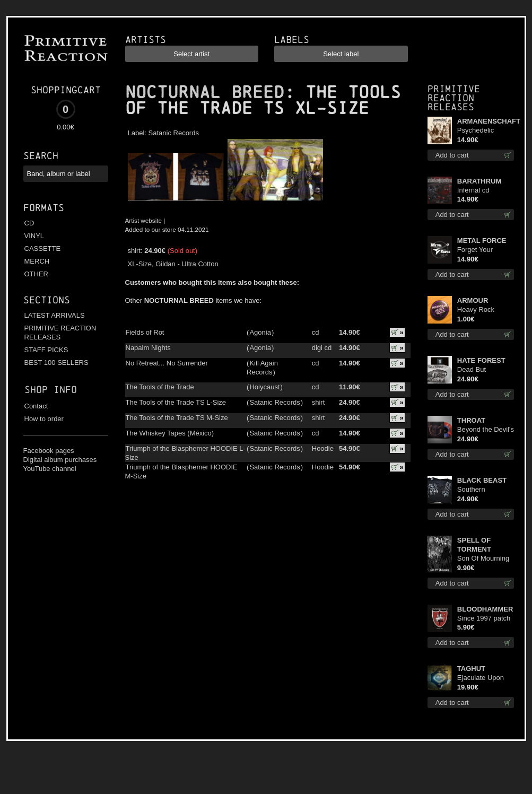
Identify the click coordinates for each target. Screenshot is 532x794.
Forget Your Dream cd (475, 250)
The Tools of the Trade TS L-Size (176, 402)
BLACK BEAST (482, 480)
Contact (36, 406)
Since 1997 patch (484, 618)
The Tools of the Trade (160, 387)
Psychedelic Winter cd (476, 131)
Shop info (51, 390)
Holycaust (264, 387)
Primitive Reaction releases (454, 98)
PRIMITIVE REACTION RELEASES (60, 333)
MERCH (37, 261)
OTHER (37, 274)
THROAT (471, 420)
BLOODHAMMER (485, 609)
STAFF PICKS (46, 350)
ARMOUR (473, 300)
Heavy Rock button (476, 310)
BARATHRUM (479, 181)
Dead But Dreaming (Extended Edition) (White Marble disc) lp (486, 370)
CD (29, 223)
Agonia (260, 332)
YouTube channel (50, 469)
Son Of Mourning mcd (483, 559)
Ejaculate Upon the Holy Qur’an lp (485, 678)
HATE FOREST (481, 360)
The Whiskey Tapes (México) (170, 433)
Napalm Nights (148, 348)
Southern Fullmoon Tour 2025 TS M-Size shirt (482, 490)
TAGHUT (471, 669)
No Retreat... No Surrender (167, 363)
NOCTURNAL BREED (205, 92)
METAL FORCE (482, 241)
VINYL (34, 236)
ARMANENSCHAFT (486, 121)
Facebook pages (49, 451)
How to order (44, 419)
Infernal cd (473, 190)
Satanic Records (174, 133)
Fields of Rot (145, 332)
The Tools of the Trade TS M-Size (177, 418)
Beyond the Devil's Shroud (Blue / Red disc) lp (486, 430)
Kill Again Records (262, 368)
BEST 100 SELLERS (56, 363)
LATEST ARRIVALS (55, 315)
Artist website (144, 220)
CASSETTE (43, 248)
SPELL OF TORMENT (474, 545)
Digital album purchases (60, 460)
